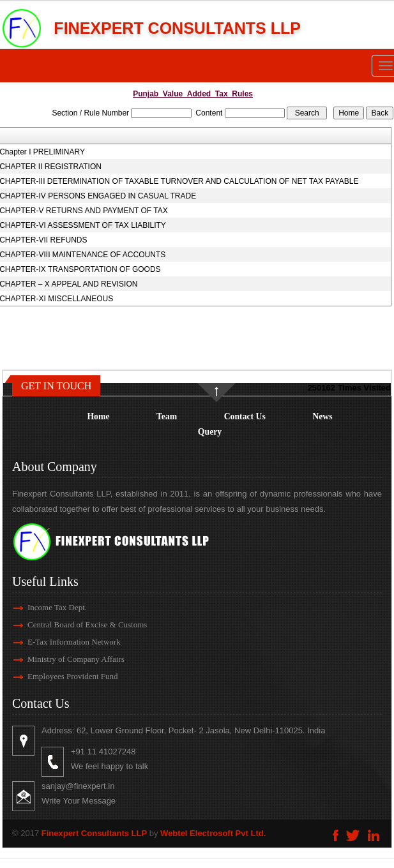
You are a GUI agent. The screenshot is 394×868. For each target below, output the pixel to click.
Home (98, 416)
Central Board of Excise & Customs (69, 625)
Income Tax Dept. (39, 607)
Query (210, 432)
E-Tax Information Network (56, 642)
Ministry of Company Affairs (57, 659)
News (322, 416)
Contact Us (245, 416)
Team (167, 416)
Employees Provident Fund (54, 676)
